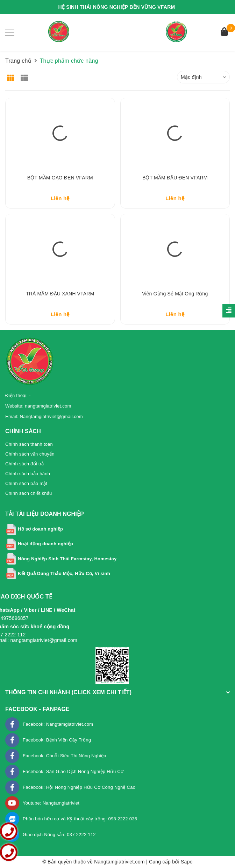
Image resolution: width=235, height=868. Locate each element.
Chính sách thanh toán (29, 444)
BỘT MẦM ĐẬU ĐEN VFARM (175, 178)
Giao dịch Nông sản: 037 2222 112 (59, 835)
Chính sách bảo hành (28, 474)
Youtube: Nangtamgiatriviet (51, 803)
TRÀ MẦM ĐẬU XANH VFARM (60, 294)
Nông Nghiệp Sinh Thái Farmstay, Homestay (67, 559)
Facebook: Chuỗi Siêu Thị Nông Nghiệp (65, 756)
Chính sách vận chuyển (30, 454)
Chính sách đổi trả (25, 464)
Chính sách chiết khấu (29, 493)
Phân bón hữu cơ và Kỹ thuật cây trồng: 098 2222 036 (80, 819)
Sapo (187, 862)
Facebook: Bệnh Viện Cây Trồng (57, 740)
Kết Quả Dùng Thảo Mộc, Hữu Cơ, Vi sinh (64, 573)
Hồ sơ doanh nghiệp (40, 529)
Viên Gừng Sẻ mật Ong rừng (175, 294)
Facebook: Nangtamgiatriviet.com (58, 724)
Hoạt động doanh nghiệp (45, 544)
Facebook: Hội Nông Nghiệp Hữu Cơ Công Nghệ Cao (79, 787)
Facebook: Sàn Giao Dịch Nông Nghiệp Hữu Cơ (73, 771)
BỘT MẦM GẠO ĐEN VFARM (60, 178)
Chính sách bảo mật (26, 483)
